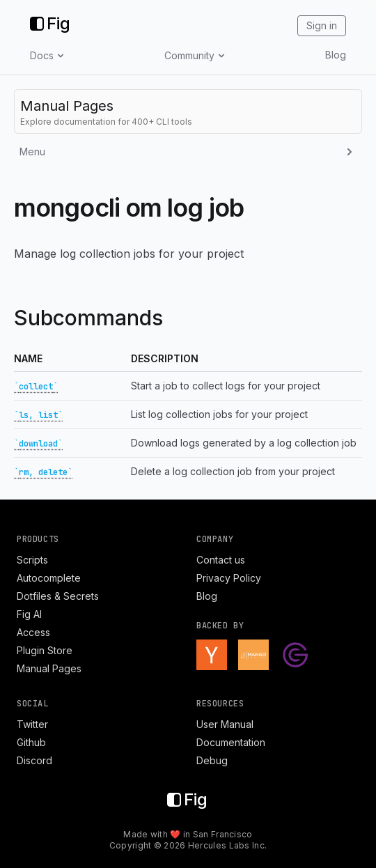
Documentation (231, 742)
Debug (212, 760)
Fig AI (29, 614)
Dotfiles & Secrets (58, 596)
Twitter (32, 724)
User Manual (225, 724)
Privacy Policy (229, 578)
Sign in (322, 25)
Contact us (221, 560)
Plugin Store (45, 650)
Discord (34, 760)
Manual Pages (49, 668)
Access (33, 632)
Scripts (32, 560)
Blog (336, 55)
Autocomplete (49, 578)
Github (31, 742)
